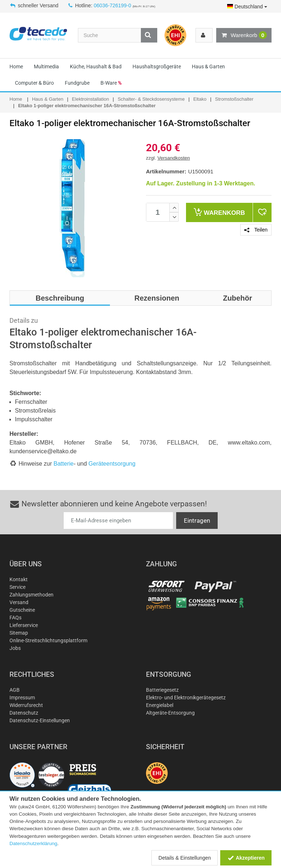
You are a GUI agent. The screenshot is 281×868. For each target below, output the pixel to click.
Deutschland (247, 7)
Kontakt (19, 579)
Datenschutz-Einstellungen (40, 720)
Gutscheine (22, 610)
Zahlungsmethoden (31, 595)
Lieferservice (24, 625)
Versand (19, 602)
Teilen (256, 230)
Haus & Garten (208, 67)
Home (16, 67)
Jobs (15, 648)
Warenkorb (244, 35)
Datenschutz (24, 713)
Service (17, 587)
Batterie (64, 464)
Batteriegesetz (162, 690)
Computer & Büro (34, 83)
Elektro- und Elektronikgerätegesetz (186, 698)
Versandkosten (174, 158)
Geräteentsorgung (112, 464)
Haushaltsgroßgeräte (157, 67)
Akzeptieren (246, 858)
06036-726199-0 (113, 5)
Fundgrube (77, 83)
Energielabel (160, 705)
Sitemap (19, 633)
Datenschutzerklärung (33, 843)
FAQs (15, 618)
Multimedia (46, 67)
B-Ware (111, 83)
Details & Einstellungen (185, 858)
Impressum (22, 698)
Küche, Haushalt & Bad (96, 67)
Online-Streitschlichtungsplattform (48, 640)
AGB (15, 690)
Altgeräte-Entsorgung (170, 713)
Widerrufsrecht (26, 705)
